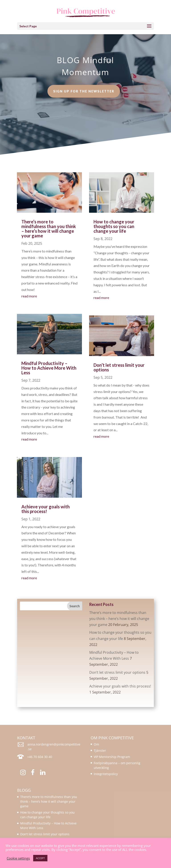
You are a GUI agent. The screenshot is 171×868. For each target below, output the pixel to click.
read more (29, 296)
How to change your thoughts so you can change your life (114, 226)
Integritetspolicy (106, 774)
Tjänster (100, 751)
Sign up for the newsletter (84, 89)
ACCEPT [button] (40, 858)
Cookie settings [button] (18, 858)
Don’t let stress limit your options (119, 367)
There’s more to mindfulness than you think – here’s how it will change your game (49, 229)
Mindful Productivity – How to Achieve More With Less (49, 368)
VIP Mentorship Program (112, 757)
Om (96, 744)
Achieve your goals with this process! (46, 509)
